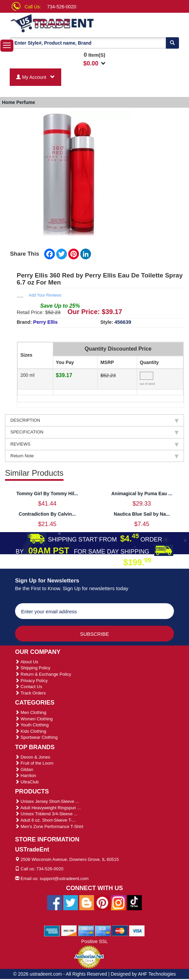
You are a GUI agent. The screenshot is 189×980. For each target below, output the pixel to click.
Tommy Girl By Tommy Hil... (47, 494)
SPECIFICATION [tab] (94, 432)
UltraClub (27, 782)
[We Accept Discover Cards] (69, 930)
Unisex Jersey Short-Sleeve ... (47, 801)
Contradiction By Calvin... (47, 514)
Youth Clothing (32, 725)
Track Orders (30, 693)
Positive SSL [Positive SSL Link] (94, 941)
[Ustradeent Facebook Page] (55, 902)
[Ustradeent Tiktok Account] (134, 902)
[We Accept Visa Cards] (137, 930)
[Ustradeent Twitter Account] (71, 902)
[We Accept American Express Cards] (52, 930)
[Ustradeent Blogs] (87, 902)
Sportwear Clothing (36, 737)
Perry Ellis (45, 322)
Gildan (24, 769)
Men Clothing (31, 712)
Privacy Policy (31, 681)
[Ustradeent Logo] (57, 23)
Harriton (26, 776)
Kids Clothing (31, 731)
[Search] (172, 43)
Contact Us (29, 687)
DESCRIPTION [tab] (94, 420)
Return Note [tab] (94, 456)
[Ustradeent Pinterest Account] (102, 902)
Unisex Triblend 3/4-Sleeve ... (46, 814)
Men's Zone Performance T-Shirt (49, 827)
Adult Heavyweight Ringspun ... (48, 808)
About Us (27, 662)
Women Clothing (34, 719)
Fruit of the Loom (34, 763)
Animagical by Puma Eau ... (142, 494)
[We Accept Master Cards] (120, 930)
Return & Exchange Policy (43, 674)
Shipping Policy (33, 668)
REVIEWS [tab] (94, 444)
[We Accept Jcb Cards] (103, 930)
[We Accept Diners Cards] (86, 930)
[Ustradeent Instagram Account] (118, 902)
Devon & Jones (33, 757)
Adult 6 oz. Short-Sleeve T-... (45, 820)
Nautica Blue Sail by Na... (142, 514)
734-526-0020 (62, 7)
